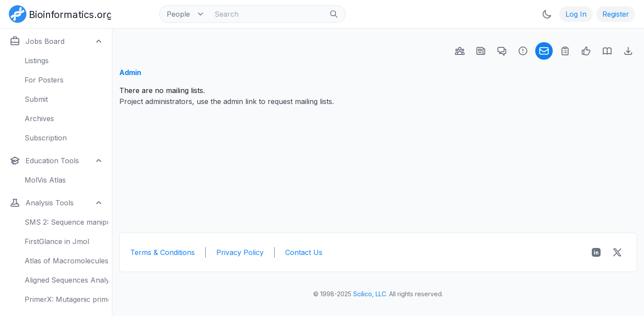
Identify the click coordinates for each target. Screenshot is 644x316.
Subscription (46, 138)
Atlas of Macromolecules (66, 261)
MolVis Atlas (45, 180)
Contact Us (304, 252)
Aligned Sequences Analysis (66, 280)
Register (616, 14)
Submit (36, 99)
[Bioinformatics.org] (58, 13)
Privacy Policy (240, 252)
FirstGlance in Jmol (57, 241)
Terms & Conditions (163, 252)
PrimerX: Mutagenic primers (66, 299)
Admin (130, 72)
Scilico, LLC (370, 294)
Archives (39, 118)
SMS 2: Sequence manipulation (66, 222)
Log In (576, 14)
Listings (37, 61)
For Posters (44, 80)
